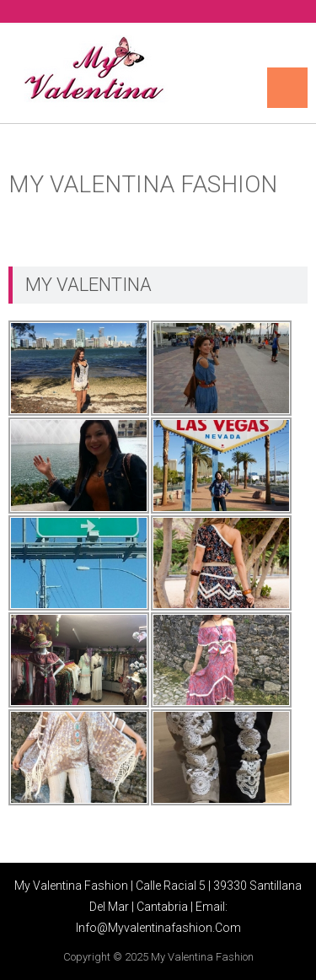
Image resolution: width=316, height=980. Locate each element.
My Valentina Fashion (202, 957)
